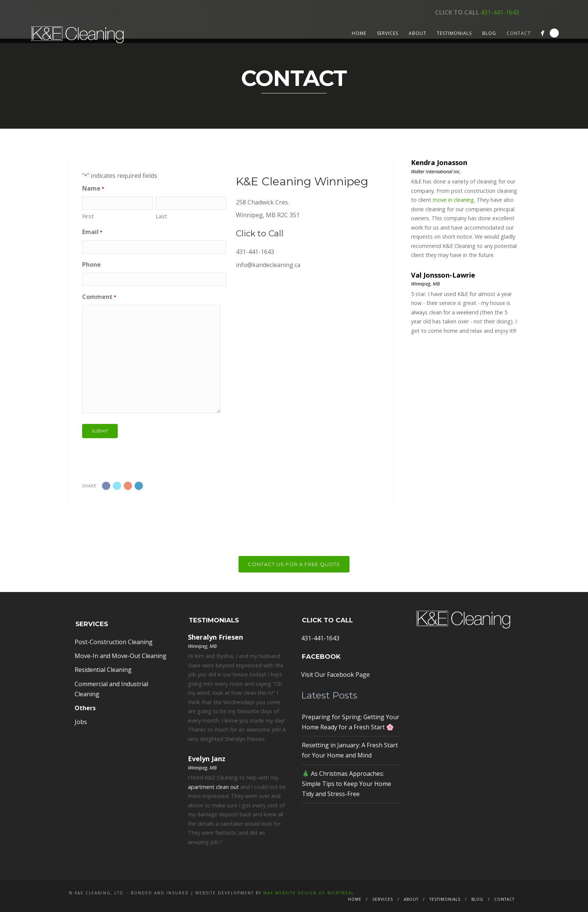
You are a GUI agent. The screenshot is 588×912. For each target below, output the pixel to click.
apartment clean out (213, 787)
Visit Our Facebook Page (335, 675)
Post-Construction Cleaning (114, 642)
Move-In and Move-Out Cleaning (121, 656)
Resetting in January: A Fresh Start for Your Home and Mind (350, 750)
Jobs (81, 722)
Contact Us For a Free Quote (294, 564)
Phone (91, 264)
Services (388, 33)
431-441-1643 (500, 12)
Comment (99, 297)
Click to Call (260, 234)
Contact (519, 33)
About (418, 33)
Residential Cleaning (103, 670)
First (88, 216)
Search (554, 33)
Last (161, 216)
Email (92, 232)
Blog (489, 33)
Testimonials (454, 33)
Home (359, 33)
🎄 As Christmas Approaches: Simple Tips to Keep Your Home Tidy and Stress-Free (346, 784)
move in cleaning (453, 200)
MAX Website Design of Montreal (309, 893)
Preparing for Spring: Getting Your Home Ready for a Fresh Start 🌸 (351, 722)
